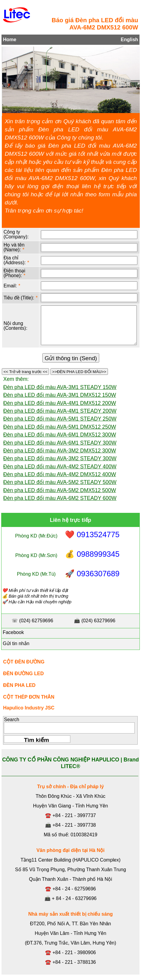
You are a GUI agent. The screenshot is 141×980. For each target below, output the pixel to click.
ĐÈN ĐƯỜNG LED (23, 674)
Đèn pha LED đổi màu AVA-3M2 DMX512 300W (60, 451)
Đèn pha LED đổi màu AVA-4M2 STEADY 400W (60, 467)
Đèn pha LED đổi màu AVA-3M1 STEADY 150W (60, 387)
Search (12, 720)
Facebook (13, 632)
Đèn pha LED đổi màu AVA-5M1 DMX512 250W (60, 427)
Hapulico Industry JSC (29, 708)
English (130, 40)
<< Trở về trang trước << (26, 372)
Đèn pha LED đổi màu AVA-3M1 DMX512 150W (60, 395)
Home (10, 40)
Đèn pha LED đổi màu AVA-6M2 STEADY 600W (60, 498)
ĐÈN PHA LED (19, 685)
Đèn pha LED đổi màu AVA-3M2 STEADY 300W (60, 458)
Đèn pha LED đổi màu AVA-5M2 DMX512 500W (60, 490)
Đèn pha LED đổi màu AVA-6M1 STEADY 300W (60, 443)
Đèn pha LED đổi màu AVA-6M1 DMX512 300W (60, 435)
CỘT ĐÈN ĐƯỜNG (24, 662)
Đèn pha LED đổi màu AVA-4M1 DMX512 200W (60, 403)
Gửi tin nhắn (15, 643)
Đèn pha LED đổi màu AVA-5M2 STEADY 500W (60, 482)
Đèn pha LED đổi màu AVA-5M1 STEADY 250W (60, 419)
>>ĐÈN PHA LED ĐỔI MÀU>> (79, 372)
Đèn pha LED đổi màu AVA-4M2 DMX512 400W (60, 474)
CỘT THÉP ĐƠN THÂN (29, 697)
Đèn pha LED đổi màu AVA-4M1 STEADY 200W (60, 411)
